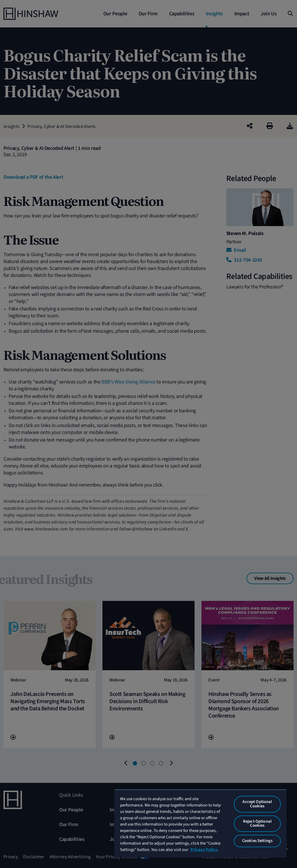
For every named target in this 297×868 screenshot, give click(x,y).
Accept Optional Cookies (257, 804)
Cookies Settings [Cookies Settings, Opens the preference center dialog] (257, 841)
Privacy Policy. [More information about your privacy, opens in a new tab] (204, 850)
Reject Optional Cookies (257, 824)
